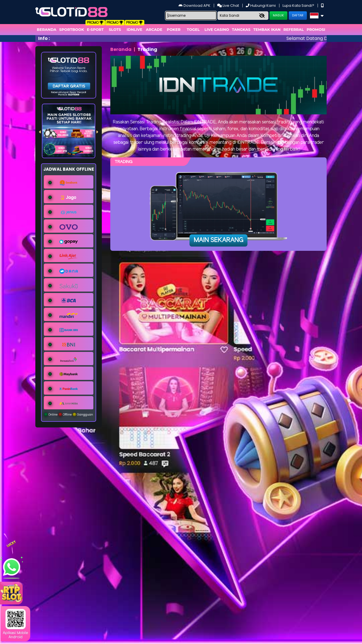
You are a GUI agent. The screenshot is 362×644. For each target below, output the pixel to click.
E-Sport (95, 29)
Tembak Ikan (267, 29)
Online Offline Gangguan (69, 415)
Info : (44, 38)
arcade (154, 29)
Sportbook (72, 29)
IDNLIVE (135, 29)
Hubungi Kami (261, 6)
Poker (174, 29)
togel (193, 29)
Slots (115, 29)
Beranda (47, 29)
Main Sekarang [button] (218, 240)
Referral (294, 29)
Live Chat (229, 6)
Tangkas (241, 29)
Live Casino (217, 29)
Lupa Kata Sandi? (299, 6)
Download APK (195, 6)
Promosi (316, 29)
